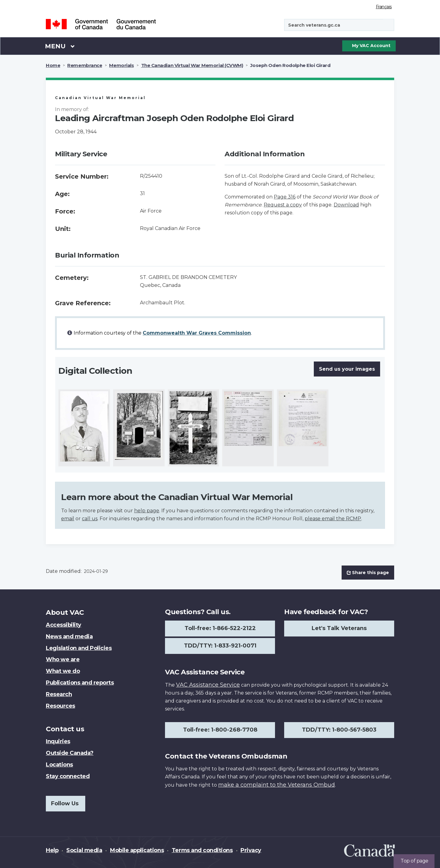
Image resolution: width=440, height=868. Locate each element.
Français (384, 7)
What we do (63, 671)
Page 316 (285, 197)
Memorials (121, 65)
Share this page (368, 573)
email (68, 519)
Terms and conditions (202, 850)
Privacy (251, 850)
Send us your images (347, 369)
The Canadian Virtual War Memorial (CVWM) (192, 65)
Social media (84, 850)
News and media (69, 636)
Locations (59, 765)
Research (59, 694)
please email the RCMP (333, 519)
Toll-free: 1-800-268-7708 (220, 730)
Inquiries (58, 741)
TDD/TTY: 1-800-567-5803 (339, 730)
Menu (60, 46)
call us (90, 519)
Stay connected (68, 776)
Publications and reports (80, 683)
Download (346, 205)
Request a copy (283, 205)
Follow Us (65, 803)
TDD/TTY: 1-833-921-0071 (220, 646)
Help (52, 850)
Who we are (63, 659)
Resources (61, 706)
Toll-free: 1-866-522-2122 (220, 628)
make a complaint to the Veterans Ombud (277, 785)
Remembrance (85, 65)
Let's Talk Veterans (339, 628)
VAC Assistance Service (208, 685)
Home (53, 65)
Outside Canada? (70, 753)
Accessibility (64, 625)
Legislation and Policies (79, 648)
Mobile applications (137, 850)
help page (147, 511)
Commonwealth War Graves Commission (197, 333)
